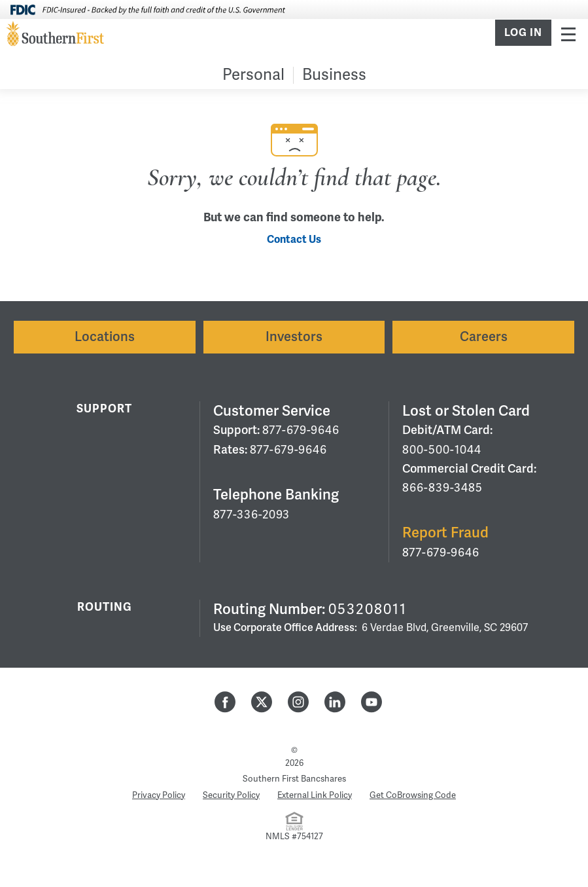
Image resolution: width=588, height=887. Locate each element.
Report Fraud (445, 533)
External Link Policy (315, 795)
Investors (294, 337)
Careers (484, 337)
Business (334, 75)
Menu (568, 34)
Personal (253, 75)
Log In (523, 33)
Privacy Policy (159, 795)
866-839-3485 (442, 488)
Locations (105, 337)
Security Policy (231, 795)
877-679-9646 (301, 430)
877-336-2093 (251, 515)
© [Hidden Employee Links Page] (294, 750)
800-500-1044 (442, 450)
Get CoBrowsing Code (413, 795)
